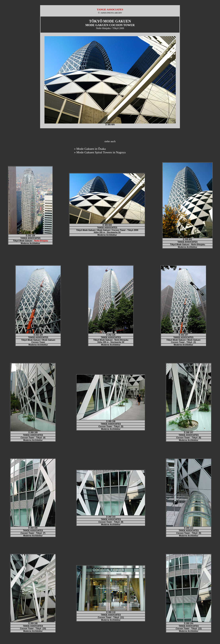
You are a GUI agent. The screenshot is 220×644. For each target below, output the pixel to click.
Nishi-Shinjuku (41, 241)
